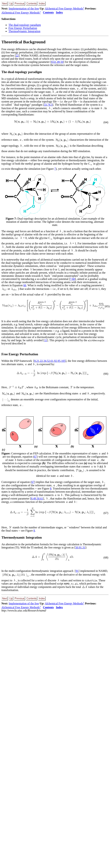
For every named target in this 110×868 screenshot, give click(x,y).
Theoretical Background (23, 42)
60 (74, 279)
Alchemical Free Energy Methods (64, 9)
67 (35, 457)
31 (84, 547)
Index (59, 13)
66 (25, 285)
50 (62, 62)
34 (45, 361)
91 (80, 547)
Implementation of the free (24, 9)
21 (38, 361)
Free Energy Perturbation (23, 28)
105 (63, 361)
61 (55, 62)
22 (17, 56)
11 (46, 340)
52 (48, 361)
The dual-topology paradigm (25, 25)
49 (58, 62)
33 (45, 105)
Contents (48, 13)
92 (56, 361)
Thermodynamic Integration (24, 31)
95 (59, 361)
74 (49, 105)
